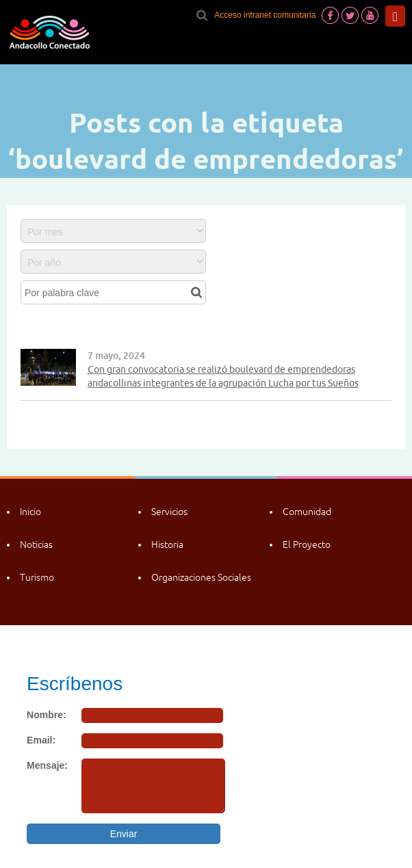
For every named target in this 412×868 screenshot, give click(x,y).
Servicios (169, 512)
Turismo (37, 577)
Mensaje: (47, 765)
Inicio (30, 512)
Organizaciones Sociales (201, 577)
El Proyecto (307, 544)
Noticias (36, 544)
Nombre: (47, 715)
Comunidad (307, 512)
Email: (41, 740)
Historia (167, 544)
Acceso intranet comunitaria (265, 15)
